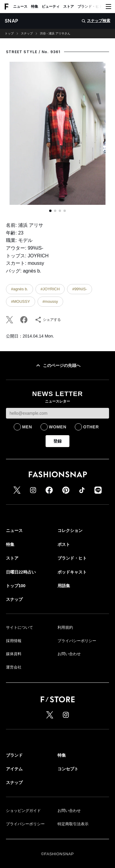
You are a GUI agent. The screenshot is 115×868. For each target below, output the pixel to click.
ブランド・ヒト (90, 7)
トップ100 (16, 586)
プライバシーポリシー (77, 641)
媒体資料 (14, 654)
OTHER (91, 427)
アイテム (14, 769)
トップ (9, 34)
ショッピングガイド (23, 811)
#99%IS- (80, 289)
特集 (35, 7)
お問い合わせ (69, 654)
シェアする (48, 320)
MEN (27, 427)
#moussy (50, 301)
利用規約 (65, 627)
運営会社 (14, 667)
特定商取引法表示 (73, 824)
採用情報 (14, 641)
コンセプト (68, 769)
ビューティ (51, 7)
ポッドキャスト (72, 572)
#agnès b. (20, 289)
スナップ (27, 34)
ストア (69, 7)
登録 (57, 441)
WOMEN (58, 427)
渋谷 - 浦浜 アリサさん (55, 34)
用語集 (64, 586)
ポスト (64, 544)
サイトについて (20, 627)
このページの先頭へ (57, 365)
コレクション (70, 530)
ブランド (14, 755)
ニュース (20, 7)
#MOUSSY (21, 301)
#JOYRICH (50, 289)
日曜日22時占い (21, 572)
